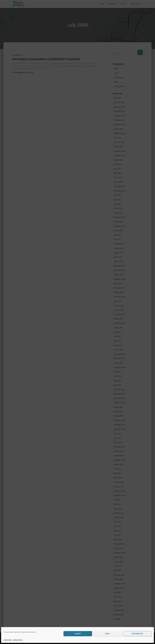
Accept (78, 634)
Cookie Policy (8, 640)
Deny (108, 634)
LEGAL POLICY (18, 640)
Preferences (137, 634)
